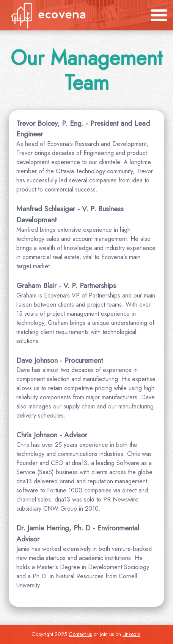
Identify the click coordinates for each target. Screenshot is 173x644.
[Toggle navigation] (159, 15)
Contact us (80, 634)
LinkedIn (131, 634)
